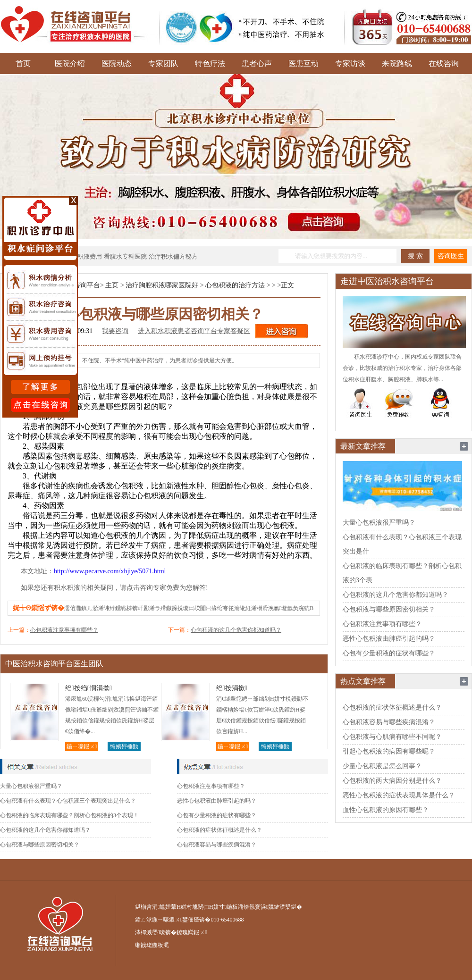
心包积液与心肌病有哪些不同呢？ (392, 737)
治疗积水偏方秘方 (173, 256)
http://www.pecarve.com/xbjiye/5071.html (110, 571)
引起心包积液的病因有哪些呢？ (389, 751)
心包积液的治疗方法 (235, 285)
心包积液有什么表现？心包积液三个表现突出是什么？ (68, 801)
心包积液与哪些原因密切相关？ (40, 845)
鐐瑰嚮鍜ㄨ (192, 932)
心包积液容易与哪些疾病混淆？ (217, 845)
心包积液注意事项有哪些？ (64, 630)
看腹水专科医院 (125, 256)
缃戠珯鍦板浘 (152, 945)
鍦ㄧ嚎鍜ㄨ (82, 746)
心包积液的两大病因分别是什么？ (392, 781)
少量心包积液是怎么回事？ (382, 766)
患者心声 (257, 63)
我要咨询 (115, 331)
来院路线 (397, 63)
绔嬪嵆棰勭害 (124, 747)
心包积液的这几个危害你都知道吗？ (236, 630)
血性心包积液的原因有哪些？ (386, 810)
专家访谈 (350, 63)
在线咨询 (444, 63)
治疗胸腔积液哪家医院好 (162, 285)
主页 (112, 285)
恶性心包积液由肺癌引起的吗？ (217, 801)
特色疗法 (210, 63)
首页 (23, 63)
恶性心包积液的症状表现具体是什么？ (399, 795)
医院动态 (117, 63)
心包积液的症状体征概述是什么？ (219, 830)
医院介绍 (70, 63)
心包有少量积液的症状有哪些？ (217, 815)
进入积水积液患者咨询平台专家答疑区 (194, 331)
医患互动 (303, 63)
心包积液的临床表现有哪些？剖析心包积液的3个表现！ (69, 815)
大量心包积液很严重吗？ (31, 786)
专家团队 (163, 63)
